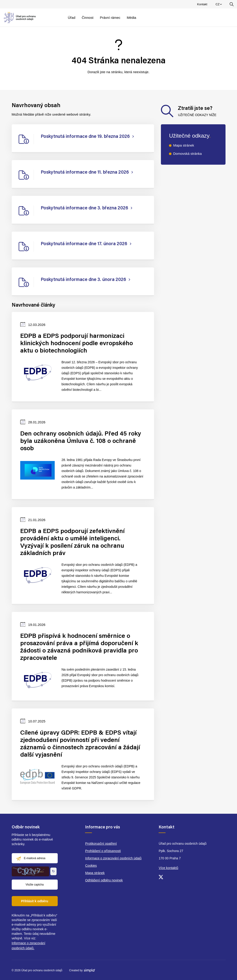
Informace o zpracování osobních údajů (113, 858)
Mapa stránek (184, 145)
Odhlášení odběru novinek (104, 880)
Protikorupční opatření (101, 844)
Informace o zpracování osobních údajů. (29, 946)
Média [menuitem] (132, 18)
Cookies (91, 866)
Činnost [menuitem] (88, 18)
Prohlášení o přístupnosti (103, 851)
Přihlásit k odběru (34, 901)
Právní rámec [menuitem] (110, 18)
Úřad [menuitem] (72, 18)
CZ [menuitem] (219, 5)
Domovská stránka (187, 154)
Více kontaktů (168, 868)
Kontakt (202, 4)
